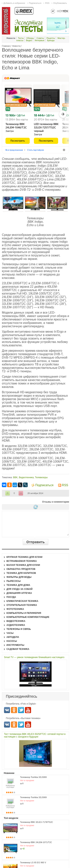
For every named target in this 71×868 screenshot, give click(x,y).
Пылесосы (14, 581)
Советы (40, 38)
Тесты (21, 38)
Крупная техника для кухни (24, 557)
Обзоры (30, 38)
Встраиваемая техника (22, 561)
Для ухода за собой (20, 589)
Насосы (12, 641)
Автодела (13, 637)
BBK (15, 477)
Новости (16, 46)
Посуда (11, 597)
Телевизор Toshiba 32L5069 (33, 777)
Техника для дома (18, 585)
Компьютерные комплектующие (28, 617)
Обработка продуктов (21, 569)
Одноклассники (14, 710)
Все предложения (14, 150)
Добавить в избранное (14, 3)
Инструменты (15, 645)
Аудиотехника (16, 625)
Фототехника (15, 609)
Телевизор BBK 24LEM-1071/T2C (36, 842)
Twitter (21, 710)
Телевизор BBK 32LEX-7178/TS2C (37, 822)
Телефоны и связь (19, 629)
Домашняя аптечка (19, 593)
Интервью (39, 40)
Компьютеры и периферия (24, 613)
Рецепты (51, 38)
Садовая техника (18, 649)
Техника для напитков (21, 573)
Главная (6, 46)
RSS (65, 485)
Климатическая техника (22, 601)
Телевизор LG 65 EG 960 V (33, 862)
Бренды (51, 40)
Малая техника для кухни (23, 565)
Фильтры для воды (19, 577)
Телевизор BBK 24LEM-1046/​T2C (16, 126)
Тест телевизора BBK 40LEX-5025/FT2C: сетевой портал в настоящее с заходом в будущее (35, 735)
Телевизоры (41, 477)
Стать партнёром (36, 150)
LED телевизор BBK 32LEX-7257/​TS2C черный (46, 127)
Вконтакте (7, 710)
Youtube (28, 710)
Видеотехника (26, 477)
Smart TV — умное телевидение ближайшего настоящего (34, 657)
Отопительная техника (22, 605)
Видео (29, 40)
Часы (10, 633)
